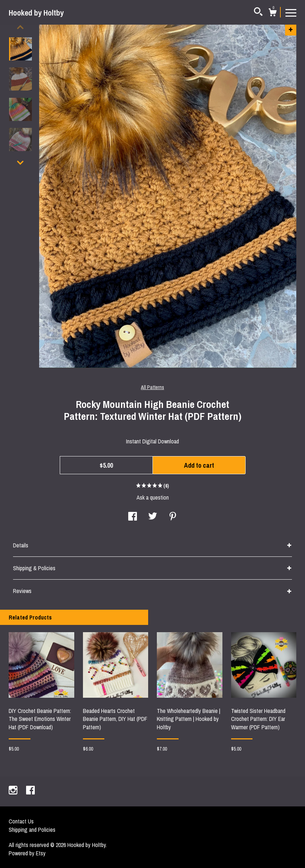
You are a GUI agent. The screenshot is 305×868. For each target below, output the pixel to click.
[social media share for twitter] (153, 517)
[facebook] (30, 791)
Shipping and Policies (32, 830)
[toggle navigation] (291, 12)
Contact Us (21, 821)
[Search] (258, 13)
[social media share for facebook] (133, 517)
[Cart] (272, 13)
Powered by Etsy (27, 853)
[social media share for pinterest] (173, 517)
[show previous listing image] (20, 27)
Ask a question (153, 497)
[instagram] (14, 791)
